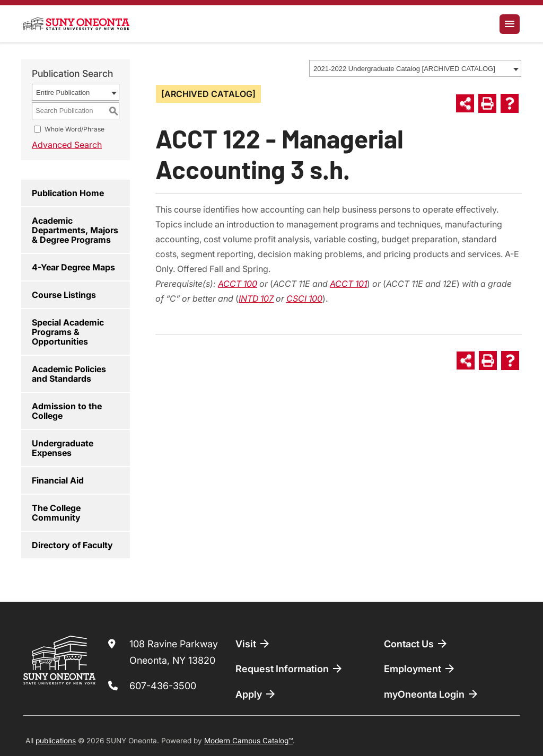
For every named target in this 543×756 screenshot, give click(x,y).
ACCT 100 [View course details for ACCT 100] (238, 284)
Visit (253, 644)
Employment (420, 669)
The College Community (56, 513)
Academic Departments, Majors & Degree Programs (75, 230)
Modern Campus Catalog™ (248, 741)
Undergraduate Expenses (63, 448)
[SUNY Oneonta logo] (76, 24)
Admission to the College (67, 411)
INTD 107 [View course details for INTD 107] (256, 298)
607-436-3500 (163, 686)
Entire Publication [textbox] (63, 93)
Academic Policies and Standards (69, 374)
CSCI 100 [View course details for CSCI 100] (304, 298)
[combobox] (415, 68)
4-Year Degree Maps (73, 267)
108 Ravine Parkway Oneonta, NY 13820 (174, 652)
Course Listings (64, 295)
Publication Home (68, 193)
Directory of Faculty (72, 545)
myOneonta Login (432, 694)
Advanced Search (67, 145)
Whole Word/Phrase (75, 129)
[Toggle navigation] (510, 24)
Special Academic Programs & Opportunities (68, 332)
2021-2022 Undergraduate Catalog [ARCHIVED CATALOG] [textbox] (404, 69)
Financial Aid (58, 480)
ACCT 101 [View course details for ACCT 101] (348, 284)
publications (56, 741)
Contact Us (416, 644)
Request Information (290, 669)
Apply (256, 694)
